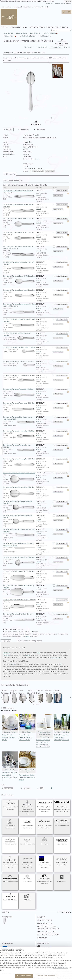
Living (68, 47)
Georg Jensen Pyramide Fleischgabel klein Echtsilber (19, 446)
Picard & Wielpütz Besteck (10, 878)
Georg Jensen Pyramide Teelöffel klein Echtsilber (19, 347)
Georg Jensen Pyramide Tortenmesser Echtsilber (19, 600)
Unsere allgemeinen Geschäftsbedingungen (48, 927)
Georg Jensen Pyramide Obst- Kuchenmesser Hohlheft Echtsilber (19, 418)
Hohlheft (13, 664)
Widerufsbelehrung (46, 932)
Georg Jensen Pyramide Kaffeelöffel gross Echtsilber (19, 334)
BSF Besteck (27, 897)
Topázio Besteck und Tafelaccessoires (27, 824)
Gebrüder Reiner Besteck (27, 841)
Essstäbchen (36, 33)
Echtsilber (7, 653)
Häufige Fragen (44, 920)
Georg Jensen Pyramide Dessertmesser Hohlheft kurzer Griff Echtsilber (19, 305)
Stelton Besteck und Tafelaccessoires (62, 861)
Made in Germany (50, 33)
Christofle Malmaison (62, 723)
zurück (5, 912)
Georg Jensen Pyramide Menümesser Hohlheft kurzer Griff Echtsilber (19, 248)
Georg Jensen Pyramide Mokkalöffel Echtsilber (19, 361)
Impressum (42, 938)
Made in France (9, 36)
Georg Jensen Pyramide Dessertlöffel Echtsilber (19, 276)
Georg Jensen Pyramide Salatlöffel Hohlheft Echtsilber (19, 517)
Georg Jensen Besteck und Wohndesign (10, 805)
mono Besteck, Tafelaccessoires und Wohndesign (45, 862)
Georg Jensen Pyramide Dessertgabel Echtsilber (19, 290)
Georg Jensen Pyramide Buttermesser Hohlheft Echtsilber (19, 530)
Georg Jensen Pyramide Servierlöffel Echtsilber (19, 487)
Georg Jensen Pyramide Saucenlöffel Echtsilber (19, 557)
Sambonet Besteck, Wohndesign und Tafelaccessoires (27, 862)
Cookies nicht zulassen (46, 976)
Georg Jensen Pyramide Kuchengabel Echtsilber (19, 375)
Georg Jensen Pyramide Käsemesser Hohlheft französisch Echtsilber (19, 544)
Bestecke (9, 7)
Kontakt (41, 917)
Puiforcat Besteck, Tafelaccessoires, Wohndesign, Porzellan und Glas (27, 807)
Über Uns (57, 4)
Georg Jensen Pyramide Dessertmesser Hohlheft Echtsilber (19, 320)
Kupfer (28, 655)
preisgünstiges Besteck (28, 36)
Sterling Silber (38, 7)
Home (3, 7)
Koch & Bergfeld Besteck (62, 822)
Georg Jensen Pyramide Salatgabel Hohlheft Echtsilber (19, 503)
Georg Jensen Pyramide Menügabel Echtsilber (19, 233)
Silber (39, 653)
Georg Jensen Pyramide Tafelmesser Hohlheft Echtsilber (19, 206)
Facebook (45, 947)
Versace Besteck (27, 878)
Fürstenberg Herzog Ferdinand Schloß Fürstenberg (45, 726)
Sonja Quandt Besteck (10, 841)
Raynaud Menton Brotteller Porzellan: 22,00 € (9, 737)
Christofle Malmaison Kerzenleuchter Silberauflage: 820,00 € (61, 737)
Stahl (60, 664)
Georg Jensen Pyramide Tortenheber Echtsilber (19, 571)
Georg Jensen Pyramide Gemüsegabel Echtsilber (19, 473)
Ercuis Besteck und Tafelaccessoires (10, 824)
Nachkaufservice (45, 36)
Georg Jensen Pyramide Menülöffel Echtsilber (19, 219)
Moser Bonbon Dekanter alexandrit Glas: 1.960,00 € (26, 737)
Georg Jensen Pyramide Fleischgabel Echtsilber (19, 459)
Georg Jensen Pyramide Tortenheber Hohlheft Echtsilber (19, 587)
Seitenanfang (64, 912)
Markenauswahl (18, 7)
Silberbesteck (8, 33)
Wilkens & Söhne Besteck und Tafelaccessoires (45, 824)
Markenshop (29, 47)
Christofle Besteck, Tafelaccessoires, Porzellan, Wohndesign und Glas (62, 806)
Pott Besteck (45, 841)
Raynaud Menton (10, 723)
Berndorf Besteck (62, 841)
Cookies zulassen (24, 976)
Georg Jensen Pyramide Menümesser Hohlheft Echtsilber (19, 263)
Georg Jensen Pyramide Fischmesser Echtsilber (19, 403)
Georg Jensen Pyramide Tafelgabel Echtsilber (19, 191)
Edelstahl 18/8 (42, 47)
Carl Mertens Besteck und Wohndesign (45, 879)
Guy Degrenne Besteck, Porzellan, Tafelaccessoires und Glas (10, 862)
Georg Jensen (28, 7)
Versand (37, 159)
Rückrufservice (66, 4)
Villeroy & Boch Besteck (10, 897)
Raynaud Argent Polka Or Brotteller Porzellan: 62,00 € (27, 777)
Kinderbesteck (22, 33)
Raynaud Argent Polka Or (27, 762)
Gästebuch (49, 4)
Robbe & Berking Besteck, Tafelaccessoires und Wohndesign (45, 806)
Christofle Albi (10, 761)
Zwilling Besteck (62, 878)
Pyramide (46, 7)
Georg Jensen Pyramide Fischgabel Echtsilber (19, 389)
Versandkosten (44, 923)
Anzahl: (26, 171)
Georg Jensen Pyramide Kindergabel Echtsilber (19, 431)
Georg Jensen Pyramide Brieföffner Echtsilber (19, 614)
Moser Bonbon (27, 723)
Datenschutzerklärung (48, 935)
